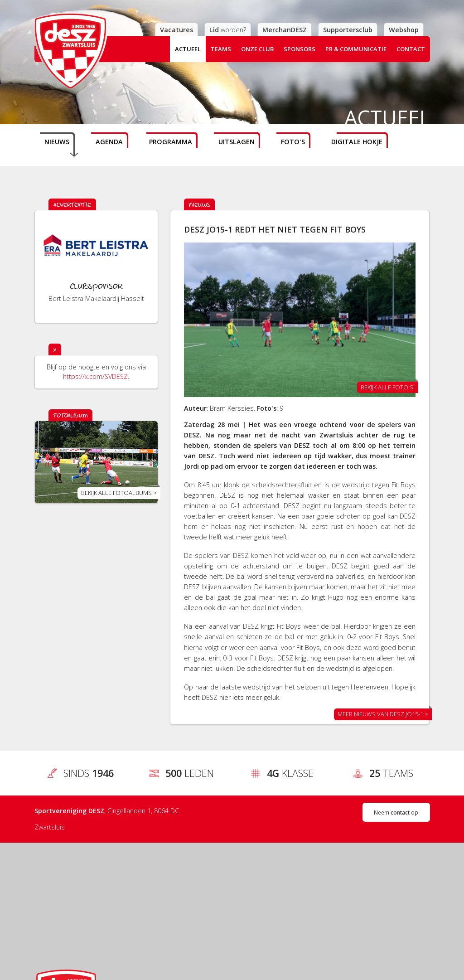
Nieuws (57, 142)
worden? (228, 30)
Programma (171, 142)
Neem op (396, 812)
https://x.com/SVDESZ (95, 376)
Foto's (293, 142)
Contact (411, 49)
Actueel (188, 49)
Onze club (257, 49)
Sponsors (300, 49)
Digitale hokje (357, 142)
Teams (221, 49)
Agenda (109, 142)
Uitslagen (237, 142)
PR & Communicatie (356, 49)
